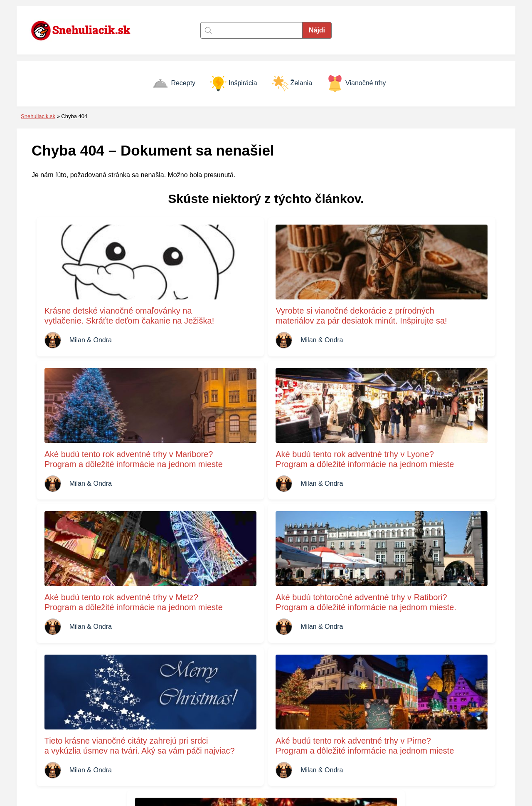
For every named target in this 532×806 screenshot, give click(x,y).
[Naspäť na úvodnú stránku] (85, 30)
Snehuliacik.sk (38, 116)
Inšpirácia (233, 84)
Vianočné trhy (356, 84)
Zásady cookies (292, 726)
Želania (292, 84)
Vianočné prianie (412, 749)
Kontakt (280, 714)
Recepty (174, 84)
